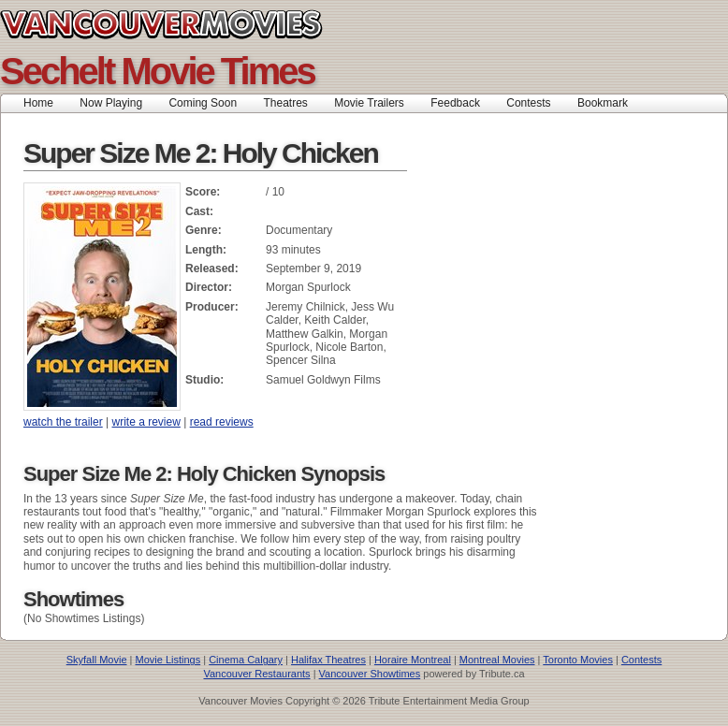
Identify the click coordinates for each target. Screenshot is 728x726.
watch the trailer (63, 422)
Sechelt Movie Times (157, 71)
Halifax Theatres (328, 660)
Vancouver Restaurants (256, 674)
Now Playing (111, 103)
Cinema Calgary (246, 660)
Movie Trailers (369, 103)
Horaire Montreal (413, 660)
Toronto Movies (578, 660)
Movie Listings (167, 660)
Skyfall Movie (97, 660)
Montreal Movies (497, 660)
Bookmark (609, 103)
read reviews (222, 422)
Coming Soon (203, 103)
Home (38, 103)
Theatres (285, 103)
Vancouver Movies (182, 24)
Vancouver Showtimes (370, 674)
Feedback (455, 103)
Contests (528, 103)
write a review (146, 422)
